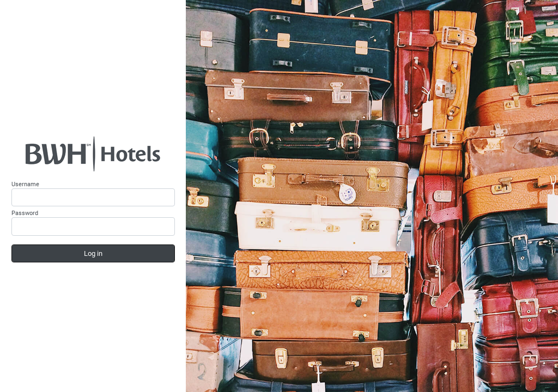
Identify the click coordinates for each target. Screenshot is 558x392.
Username (25, 184)
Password (25, 213)
